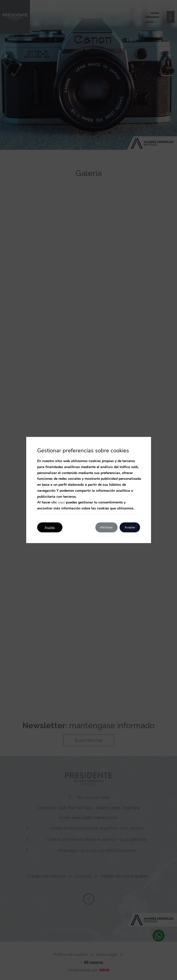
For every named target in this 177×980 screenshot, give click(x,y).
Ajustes (50, 527)
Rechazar (106, 527)
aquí (61, 502)
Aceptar (130, 527)
